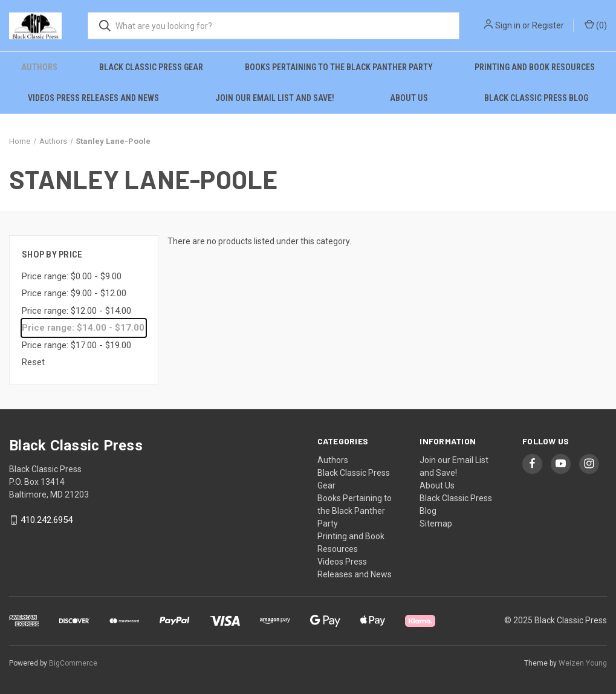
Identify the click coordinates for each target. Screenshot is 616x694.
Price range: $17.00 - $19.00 (76, 345)
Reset (33, 362)
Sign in (508, 25)
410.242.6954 (47, 520)
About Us (409, 98)
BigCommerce (73, 663)
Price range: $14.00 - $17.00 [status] (83, 328)
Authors (39, 67)
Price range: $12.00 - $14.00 (76, 311)
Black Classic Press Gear (151, 67)
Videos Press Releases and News (93, 98)
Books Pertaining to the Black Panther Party (339, 67)
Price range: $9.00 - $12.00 (74, 293)
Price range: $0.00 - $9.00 (72, 276)
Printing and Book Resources (535, 67)
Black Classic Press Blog (536, 98)
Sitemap (436, 524)
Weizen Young (583, 663)
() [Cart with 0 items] (596, 25)
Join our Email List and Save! (275, 98)
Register (548, 25)
